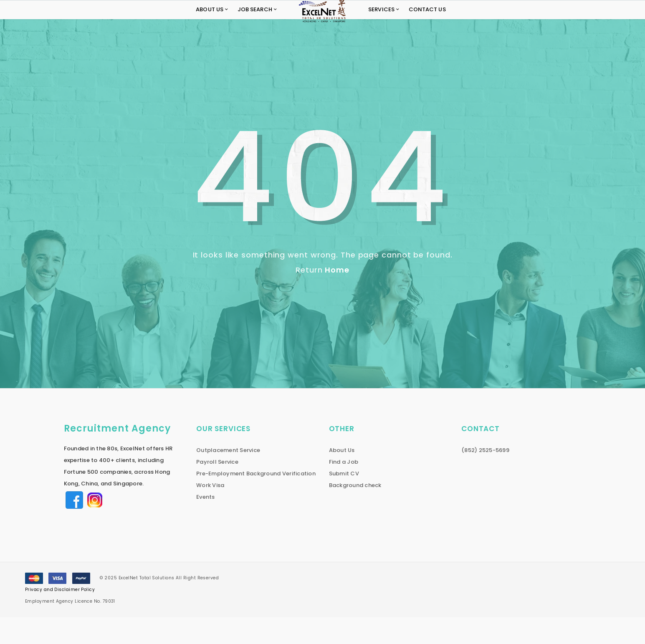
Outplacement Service (228, 477)
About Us (342, 477)
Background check (355, 512)
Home (337, 297)
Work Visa (210, 512)
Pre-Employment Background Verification (256, 500)
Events (206, 524)
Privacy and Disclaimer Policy (60, 616)
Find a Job (344, 489)
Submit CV (344, 500)
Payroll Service (217, 489)
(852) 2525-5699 (485, 477)
